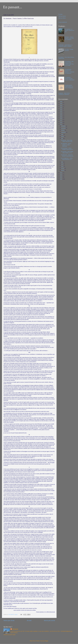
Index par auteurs (62, 16)
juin (62, 138)
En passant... (13, 7)
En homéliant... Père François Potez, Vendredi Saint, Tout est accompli (69, 63)
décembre (64, 126)
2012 (61, 177)
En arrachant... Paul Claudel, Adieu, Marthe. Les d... (67, 152)
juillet (63, 136)
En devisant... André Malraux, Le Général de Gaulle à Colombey (66, 46)
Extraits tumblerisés (63, 22)
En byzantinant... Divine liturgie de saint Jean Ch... (67, 149)
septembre (64, 132)
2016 (61, 122)
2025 (61, 104)
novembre (64, 128)
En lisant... (61, 14)
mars (63, 166)
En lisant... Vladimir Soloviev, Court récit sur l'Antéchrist (69, 38)
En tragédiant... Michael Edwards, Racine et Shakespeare (70, 79)
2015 (61, 124)
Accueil (29, 620)
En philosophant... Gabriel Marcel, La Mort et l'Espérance (69, 86)
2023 (61, 108)
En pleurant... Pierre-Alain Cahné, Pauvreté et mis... (67, 141)
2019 (61, 116)
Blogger (46, 641)
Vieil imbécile (15, 629)
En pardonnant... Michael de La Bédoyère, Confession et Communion (70, 71)
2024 (61, 106)
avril (62, 164)
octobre (63, 130)
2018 (61, 118)
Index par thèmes (62, 18)
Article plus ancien (49, 620)
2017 (61, 120)
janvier (63, 170)
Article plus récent (9, 620)
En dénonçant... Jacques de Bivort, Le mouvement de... (68, 155)
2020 (61, 114)
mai (62, 162)
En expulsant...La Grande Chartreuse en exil (69, 30)
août (62, 134)
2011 (61, 179)
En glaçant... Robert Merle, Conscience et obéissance (64, 94)
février (63, 168)
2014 (61, 173)
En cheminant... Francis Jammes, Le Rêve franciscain (66, 145)
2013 (61, 175)
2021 (61, 112)
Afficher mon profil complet (9, 635)
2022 (61, 110)
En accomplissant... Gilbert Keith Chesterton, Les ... (67, 159)
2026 (61, 102)
